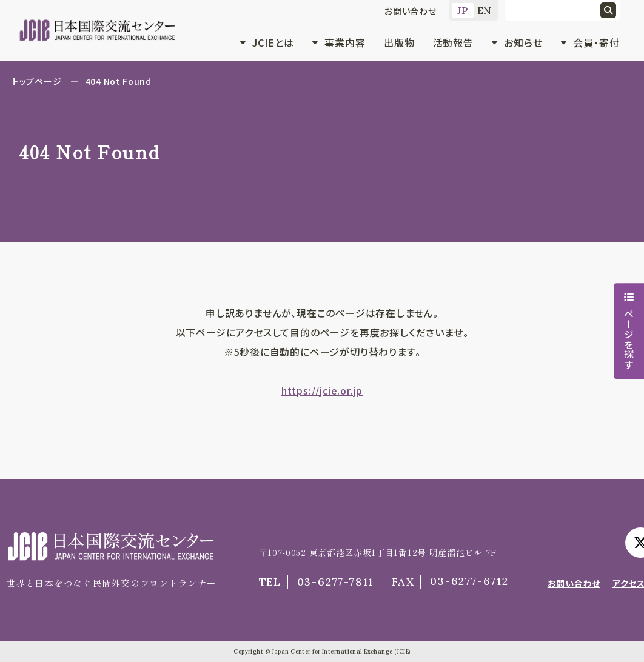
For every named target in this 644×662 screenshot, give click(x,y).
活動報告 (454, 42)
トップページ (37, 81)
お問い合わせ (411, 11)
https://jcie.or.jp (322, 390)
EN (485, 10)
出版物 (399, 42)
